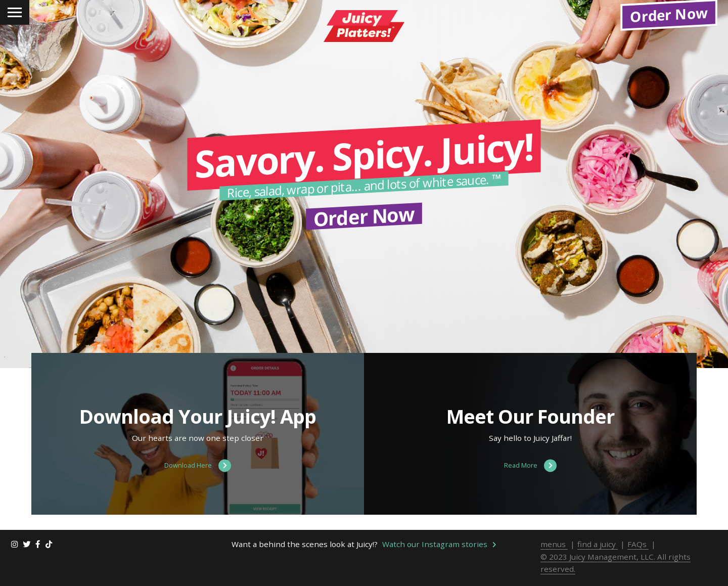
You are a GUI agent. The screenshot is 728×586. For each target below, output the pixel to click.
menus (554, 555)
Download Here (198, 477)
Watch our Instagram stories (439, 555)
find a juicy (598, 555)
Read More (530, 477)
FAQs (638, 555)
